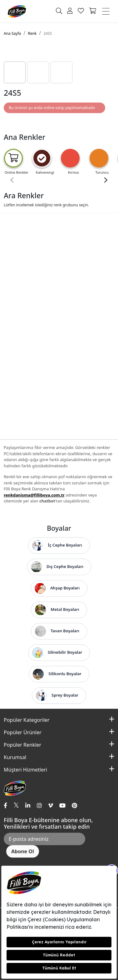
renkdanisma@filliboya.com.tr (34, 495)
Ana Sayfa (12, 33)
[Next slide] (106, 180)
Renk (32, 33)
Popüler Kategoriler (27, 720)
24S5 (48, 33)
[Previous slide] (12, 180)
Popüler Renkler (22, 745)
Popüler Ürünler (23, 732)
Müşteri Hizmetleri (25, 770)
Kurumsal (15, 757)
